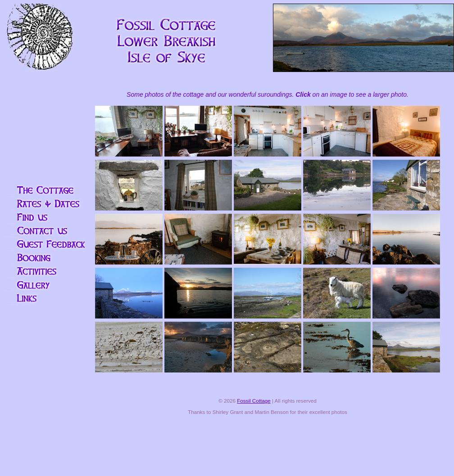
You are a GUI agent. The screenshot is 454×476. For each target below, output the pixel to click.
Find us (44, 217)
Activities (44, 271)
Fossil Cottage (254, 401)
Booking (44, 258)
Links (44, 298)
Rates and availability (44, 204)
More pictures (44, 285)
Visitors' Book (44, 244)
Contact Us (44, 231)
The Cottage (44, 190)
